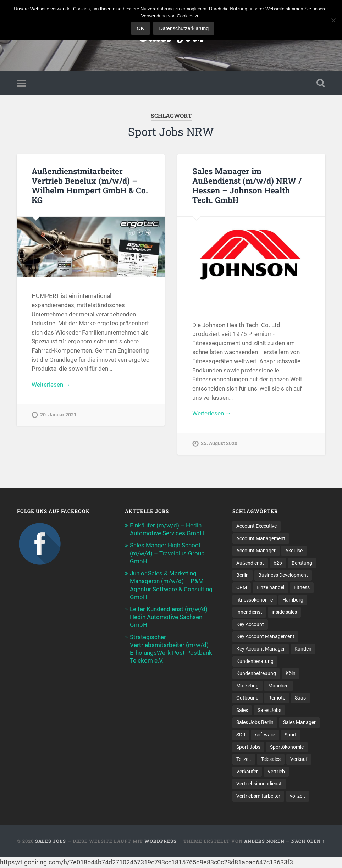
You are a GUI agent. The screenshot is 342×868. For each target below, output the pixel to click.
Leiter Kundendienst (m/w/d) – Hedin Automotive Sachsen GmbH (171, 617)
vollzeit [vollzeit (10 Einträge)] (297, 797)
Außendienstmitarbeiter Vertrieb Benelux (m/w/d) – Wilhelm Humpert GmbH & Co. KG (90, 185)
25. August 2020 (219, 444)
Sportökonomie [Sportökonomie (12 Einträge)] (287, 748)
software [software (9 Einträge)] (265, 735)
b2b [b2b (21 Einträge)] (278, 563)
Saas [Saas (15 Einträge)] (300, 698)
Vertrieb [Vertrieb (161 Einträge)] (276, 772)
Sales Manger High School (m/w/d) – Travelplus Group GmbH (167, 553)
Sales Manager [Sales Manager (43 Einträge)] (299, 723)
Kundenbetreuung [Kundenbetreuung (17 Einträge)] (256, 674)
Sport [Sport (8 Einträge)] (291, 735)
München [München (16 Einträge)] (278, 686)
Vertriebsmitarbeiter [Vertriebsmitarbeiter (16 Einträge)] (258, 797)
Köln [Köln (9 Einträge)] (291, 674)
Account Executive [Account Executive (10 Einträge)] (256, 526)
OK (141, 28)
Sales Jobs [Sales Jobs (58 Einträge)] (269, 711)
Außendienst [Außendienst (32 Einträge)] (250, 563)
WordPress (161, 842)
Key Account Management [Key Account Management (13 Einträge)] (265, 637)
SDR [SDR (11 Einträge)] (241, 735)
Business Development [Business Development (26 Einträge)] (283, 575)
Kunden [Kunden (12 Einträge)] (303, 649)
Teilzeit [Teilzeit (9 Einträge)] (244, 760)
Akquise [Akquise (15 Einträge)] (294, 551)
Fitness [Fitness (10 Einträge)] (302, 588)
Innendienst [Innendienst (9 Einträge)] (249, 612)
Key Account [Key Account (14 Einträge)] (250, 625)
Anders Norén (264, 842)
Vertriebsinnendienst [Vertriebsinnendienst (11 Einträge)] (259, 785)
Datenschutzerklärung (184, 28)
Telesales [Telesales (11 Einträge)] (271, 760)
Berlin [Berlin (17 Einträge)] (242, 575)
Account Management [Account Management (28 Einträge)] (261, 538)
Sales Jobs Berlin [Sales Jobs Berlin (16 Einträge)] (255, 723)
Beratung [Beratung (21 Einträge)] (302, 563)
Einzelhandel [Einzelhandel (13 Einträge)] (270, 588)
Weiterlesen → (51, 385)
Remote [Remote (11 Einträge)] (277, 698)
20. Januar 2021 (58, 415)
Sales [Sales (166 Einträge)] (242, 711)
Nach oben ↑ (308, 842)
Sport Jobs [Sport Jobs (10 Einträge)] (248, 748)
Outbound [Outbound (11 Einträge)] (247, 698)
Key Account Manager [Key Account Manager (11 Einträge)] (261, 649)
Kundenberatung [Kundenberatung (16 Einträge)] (255, 662)
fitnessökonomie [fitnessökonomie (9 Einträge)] (255, 600)
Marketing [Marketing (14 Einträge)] (247, 686)
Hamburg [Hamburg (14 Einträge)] (293, 600)
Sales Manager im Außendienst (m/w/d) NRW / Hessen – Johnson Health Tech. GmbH (247, 185)
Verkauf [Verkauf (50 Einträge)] (299, 760)
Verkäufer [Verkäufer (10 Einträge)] (247, 772)
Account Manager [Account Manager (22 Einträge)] (256, 551)
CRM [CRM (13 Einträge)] (242, 588)
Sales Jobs (51, 842)
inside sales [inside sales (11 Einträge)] (284, 612)
